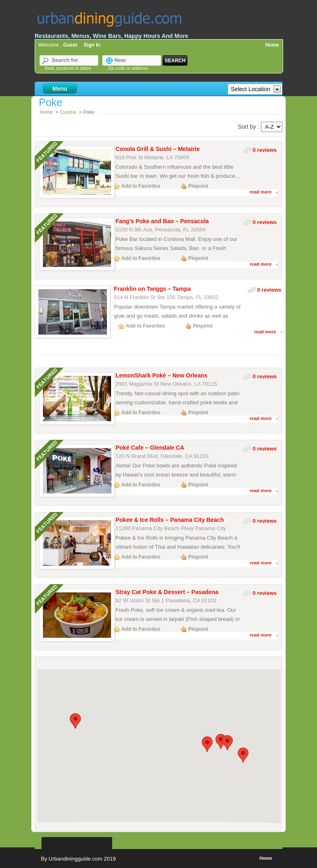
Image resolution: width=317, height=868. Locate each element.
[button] (76, 721)
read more (261, 192)
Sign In (92, 45)
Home (272, 45)
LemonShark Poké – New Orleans (162, 375)
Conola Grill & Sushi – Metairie (158, 149)
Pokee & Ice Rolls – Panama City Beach (170, 520)
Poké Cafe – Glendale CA (150, 448)
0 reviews (265, 150)
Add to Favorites (141, 186)
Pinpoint (198, 186)
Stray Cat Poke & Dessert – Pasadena (167, 592)
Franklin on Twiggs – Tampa (152, 289)
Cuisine (68, 112)
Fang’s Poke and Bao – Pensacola (162, 221)
